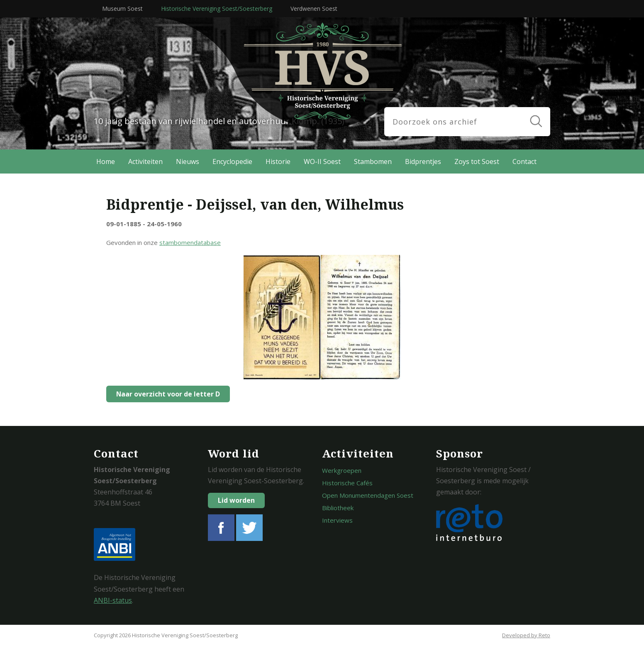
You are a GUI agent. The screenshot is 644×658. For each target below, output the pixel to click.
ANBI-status (113, 600)
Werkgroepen (342, 470)
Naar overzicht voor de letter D (166, 394)
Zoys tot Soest (477, 161)
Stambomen (373, 161)
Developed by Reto (526, 635)
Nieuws (188, 161)
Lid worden (236, 500)
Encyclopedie (232, 161)
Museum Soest (122, 9)
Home (106, 161)
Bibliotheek (338, 508)
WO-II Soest (322, 161)
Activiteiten (145, 161)
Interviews (337, 520)
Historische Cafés (347, 483)
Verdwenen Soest (314, 9)
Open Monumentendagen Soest (368, 495)
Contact (524, 161)
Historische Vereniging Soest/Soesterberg (217, 9)
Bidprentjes (423, 161)
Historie (278, 161)
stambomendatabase (190, 242)
